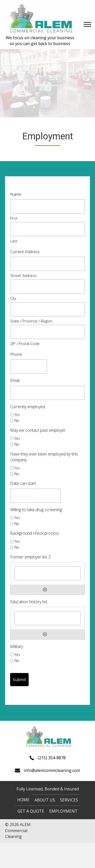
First (14, 218)
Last (14, 241)
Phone (16, 354)
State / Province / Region (31, 321)
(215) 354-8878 (52, 758)
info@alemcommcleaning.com (52, 770)
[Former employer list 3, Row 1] (48, 573)
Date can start (23, 483)
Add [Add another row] (45, 590)
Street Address (23, 275)
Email (15, 380)
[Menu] (87, 25)
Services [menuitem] (69, 800)
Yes (17, 415)
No (17, 420)
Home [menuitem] (23, 800)
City (13, 298)
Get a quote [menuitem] (31, 811)
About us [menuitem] (45, 800)
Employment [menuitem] (63, 811)
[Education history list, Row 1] (48, 618)
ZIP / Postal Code (25, 343)
